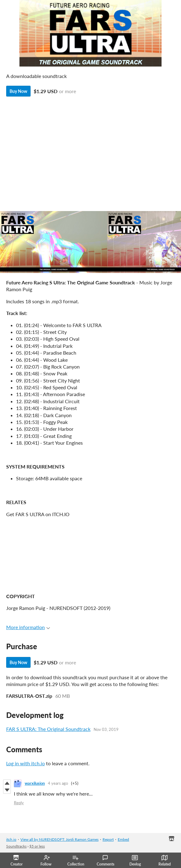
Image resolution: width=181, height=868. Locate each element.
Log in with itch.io (25, 763)
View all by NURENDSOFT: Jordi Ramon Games (59, 839)
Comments (105, 861)
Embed (123, 839)
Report (108, 839)
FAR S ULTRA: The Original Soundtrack (48, 729)
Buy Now (18, 91)
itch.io (11, 839)
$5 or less (37, 846)
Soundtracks (16, 846)
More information (28, 627)
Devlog (135, 861)
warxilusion (35, 783)
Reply (19, 803)
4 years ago (58, 783)
